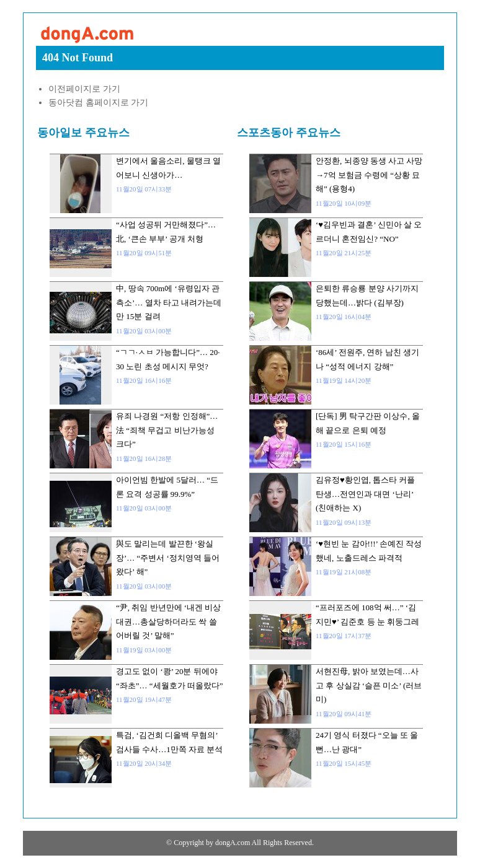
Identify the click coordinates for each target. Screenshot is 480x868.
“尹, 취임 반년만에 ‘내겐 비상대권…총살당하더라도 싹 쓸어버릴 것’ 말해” (168, 621)
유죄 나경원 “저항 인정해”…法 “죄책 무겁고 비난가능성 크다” (167, 430)
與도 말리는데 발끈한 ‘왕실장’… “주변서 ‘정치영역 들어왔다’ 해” (168, 558)
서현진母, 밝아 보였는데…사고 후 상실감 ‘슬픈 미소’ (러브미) (369, 685)
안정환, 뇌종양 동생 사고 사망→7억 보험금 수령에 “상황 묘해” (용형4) (369, 175)
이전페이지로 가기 (84, 89)
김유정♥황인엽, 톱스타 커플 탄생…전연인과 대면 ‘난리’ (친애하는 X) (365, 494)
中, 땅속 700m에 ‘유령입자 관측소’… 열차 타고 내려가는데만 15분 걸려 (169, 302)
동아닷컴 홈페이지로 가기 (98, 103)
